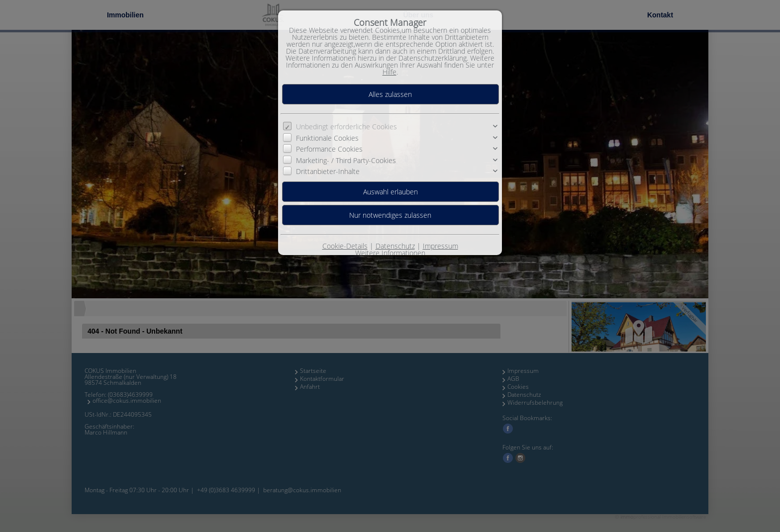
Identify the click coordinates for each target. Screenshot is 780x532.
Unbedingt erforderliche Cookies (346, 127)
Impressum (440, 246)
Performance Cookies (329, 149)
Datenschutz (395, 246)
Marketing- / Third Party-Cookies (346, 160)
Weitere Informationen (390, 253)
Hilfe (390, 72)
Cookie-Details (345, 246)
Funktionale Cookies (327, 138)
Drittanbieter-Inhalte (328, 171)
